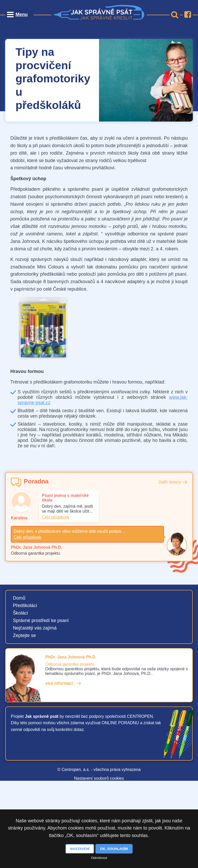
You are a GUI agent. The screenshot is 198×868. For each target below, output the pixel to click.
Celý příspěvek (56, 517)
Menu (22, 14)
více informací (59, 683)
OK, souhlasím (114, 849)
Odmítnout (99, 858)
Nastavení (80, 849)
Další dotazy (170, 482)
